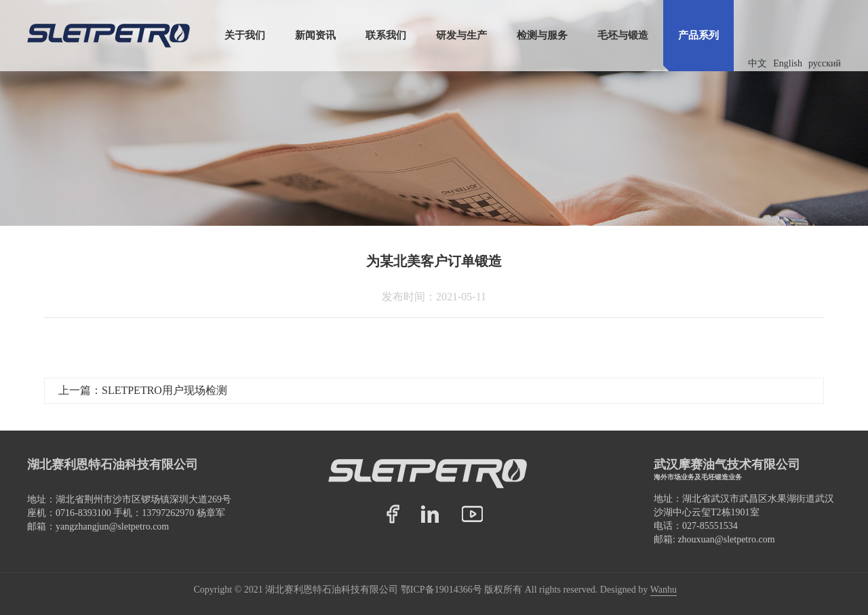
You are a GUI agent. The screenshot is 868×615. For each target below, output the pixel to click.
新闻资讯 (315, 35)
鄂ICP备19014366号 (441, 590)
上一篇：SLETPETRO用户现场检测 (143, 390)
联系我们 (386, 35)
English (788, 63)
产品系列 (698, 35)
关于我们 (245, 35)
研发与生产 (461, 35)
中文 (757, 63)
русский (825, 63)
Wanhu (664, 590)
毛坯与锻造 (623, 35)
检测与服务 (542, 35)
